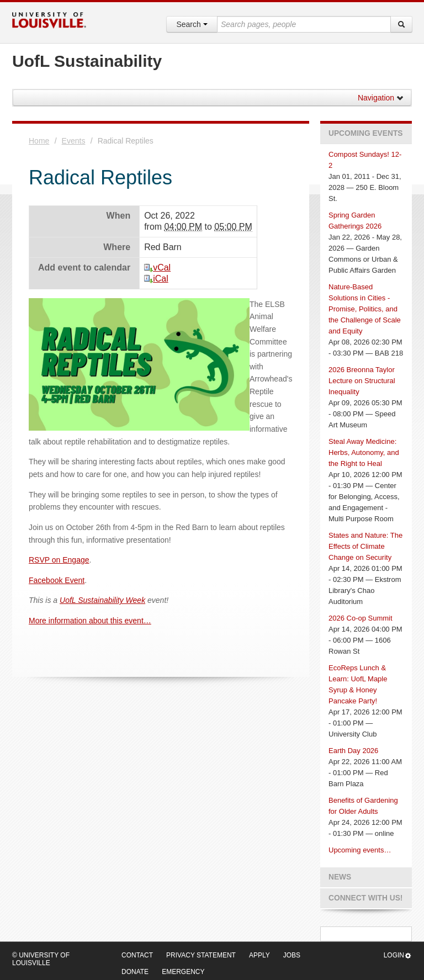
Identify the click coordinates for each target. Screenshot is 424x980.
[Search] (401, 24)
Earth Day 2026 (353, 751)
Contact (137, 955)
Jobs (292, 955)
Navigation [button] (381, 98)
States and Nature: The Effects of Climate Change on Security (365, 546)
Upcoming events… (360, 850)
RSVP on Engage (59, 560)
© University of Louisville (41, 959)
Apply (259, 955)
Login (398, 955)
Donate (135, 972)
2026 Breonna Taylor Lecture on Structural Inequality (362, 381)
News (340, 877)
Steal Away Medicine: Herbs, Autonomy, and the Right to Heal (364, 452)
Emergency (183, 972)
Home (39, 141)
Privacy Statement (201, 955)
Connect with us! (365, 898)
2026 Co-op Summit (361, 618)
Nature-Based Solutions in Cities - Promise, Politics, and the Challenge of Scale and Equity (365, 309)
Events (74, 141)
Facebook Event (57, 580)
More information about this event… (90, 621)
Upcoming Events (365, 133)
